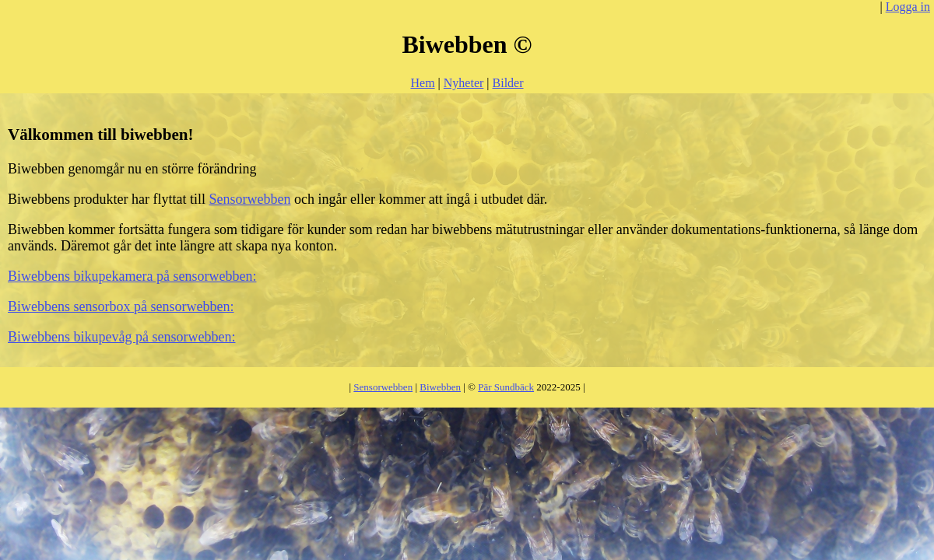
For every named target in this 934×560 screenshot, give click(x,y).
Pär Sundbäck (506, 387)
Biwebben (440, 387)
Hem (422, 83)
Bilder (508, 83)
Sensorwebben (249, 199)
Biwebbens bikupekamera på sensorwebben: (132, 276)
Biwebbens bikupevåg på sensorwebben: (121, 337)
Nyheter (464, 83)
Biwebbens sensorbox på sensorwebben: (121, 306)
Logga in (908, 7)
